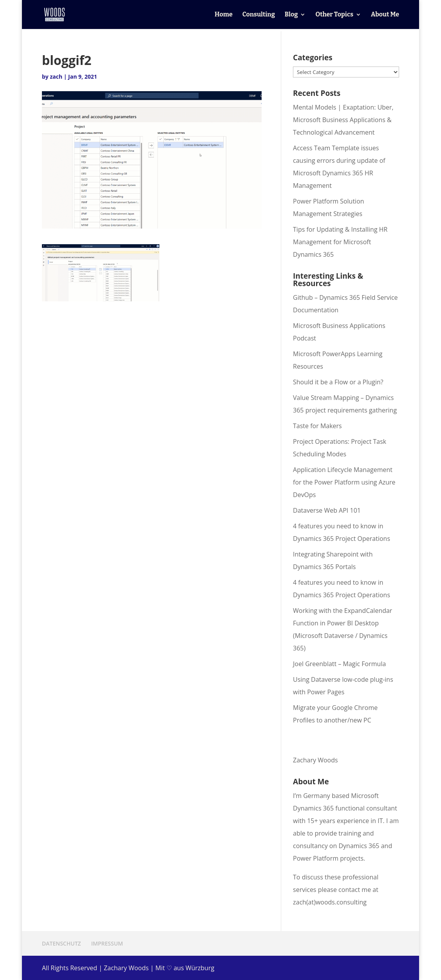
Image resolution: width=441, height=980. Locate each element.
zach (56, 77)
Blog (291, 15)
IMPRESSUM (107, 943)
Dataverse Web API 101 (327, 510)
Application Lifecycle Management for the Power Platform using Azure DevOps (344, 482)
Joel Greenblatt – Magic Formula (339, 664)
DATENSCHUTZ (61, 943)
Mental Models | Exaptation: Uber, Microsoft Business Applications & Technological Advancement (343, 120)
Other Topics (334, 15)
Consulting (259, 15)
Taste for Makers (317, 426)
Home (224, 15)
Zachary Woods (315, 760)
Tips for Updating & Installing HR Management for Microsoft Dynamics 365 (340, 242)
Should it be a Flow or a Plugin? (338, 382)
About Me (385, 15)
